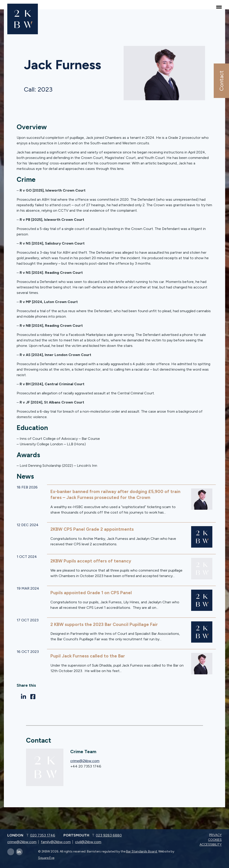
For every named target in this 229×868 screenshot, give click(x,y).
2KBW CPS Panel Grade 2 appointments (93, 529)
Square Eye (46, 858)
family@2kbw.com (56, 842)
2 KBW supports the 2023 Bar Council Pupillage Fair (106, 624)
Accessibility (211, 844)
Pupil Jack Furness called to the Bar (88, 656)
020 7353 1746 (43, 835)
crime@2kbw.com (85, 761)
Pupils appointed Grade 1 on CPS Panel (92, 592)
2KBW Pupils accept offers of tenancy (92, 561)
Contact (221, 81)
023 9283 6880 (109, 835)
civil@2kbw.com (88, 842)
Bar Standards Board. (142, 851)
